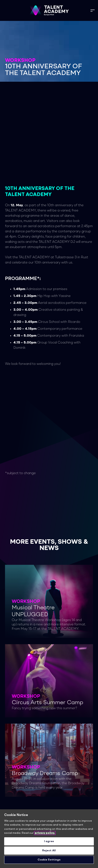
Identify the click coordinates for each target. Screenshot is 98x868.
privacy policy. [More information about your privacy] (45, 833)
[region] (49, 839)
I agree (49, 841)
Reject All (49, 851)
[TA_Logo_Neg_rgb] (49, 10)
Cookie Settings (49, 860)
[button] (93, 10)
